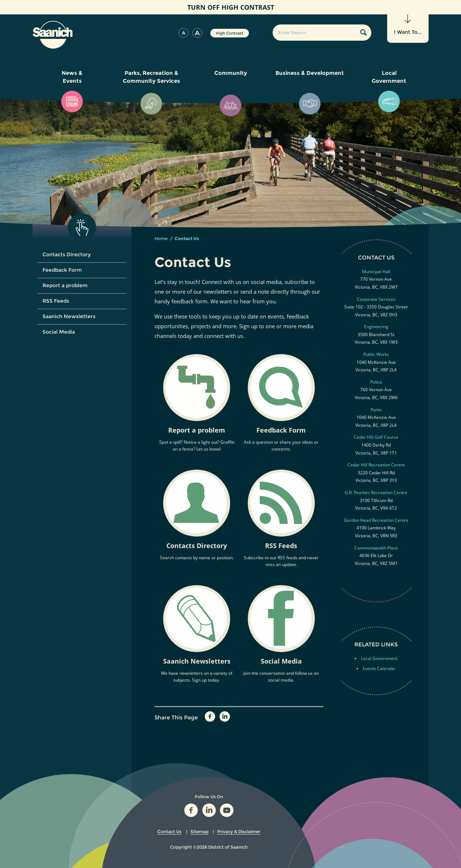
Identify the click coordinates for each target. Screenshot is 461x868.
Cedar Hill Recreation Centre (376, 465)
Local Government (379, 658)
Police (376, 382)
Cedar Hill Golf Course (376, 437)
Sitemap (200, 831)
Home (161, 238)
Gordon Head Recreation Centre (376, 520)
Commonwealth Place (376, 548)
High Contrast (230, 33)
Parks (376, 410)
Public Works (376, 354)
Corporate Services (376, 299)
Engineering (376, 327)
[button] (183, 33)
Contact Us (169, 831)
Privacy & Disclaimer (239, 831)
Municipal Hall (376, 272)
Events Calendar (379, 668)
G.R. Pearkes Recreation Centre (376, 492)
